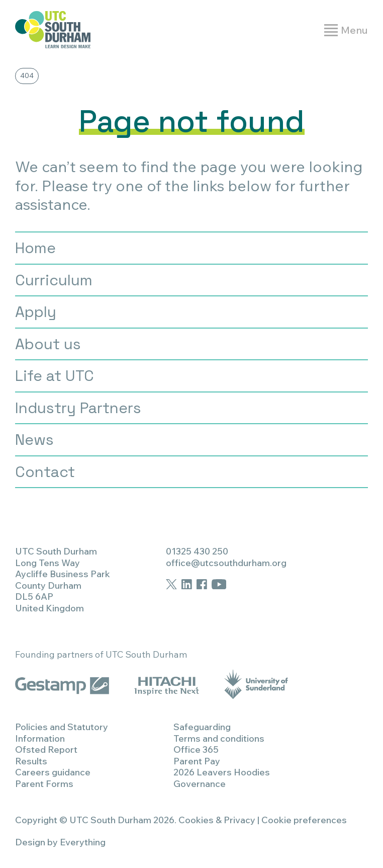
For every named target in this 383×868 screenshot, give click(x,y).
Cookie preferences (304, 820)
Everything (83, 842)
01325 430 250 (197, 551)
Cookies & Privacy (217, 820)
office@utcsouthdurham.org (226, 563)
